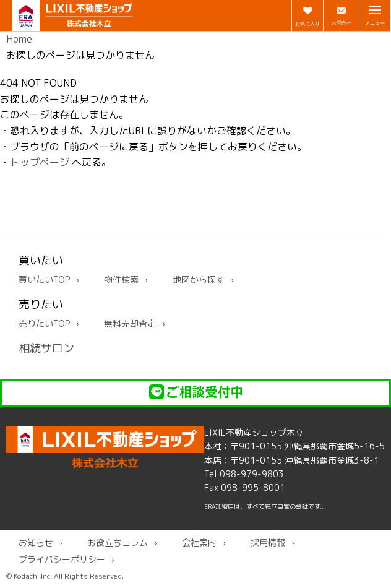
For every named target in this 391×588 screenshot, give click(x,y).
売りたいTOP (44, 323)
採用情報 (268, 543)
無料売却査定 (130, 323)
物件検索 (121, 279)
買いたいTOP (44, 279)
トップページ (40, 162)
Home (19, 39)
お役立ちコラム (118, 543)
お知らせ (36, 543)
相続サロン (46, 348)
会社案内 (199, 543)
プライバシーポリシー (62, 559)
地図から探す (199, 279)
